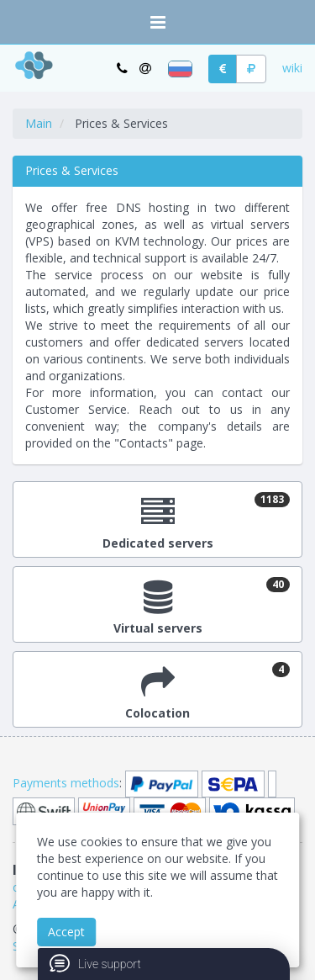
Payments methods (66, 783)
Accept (66, 932)
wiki (292, 68)
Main (39, 123)
